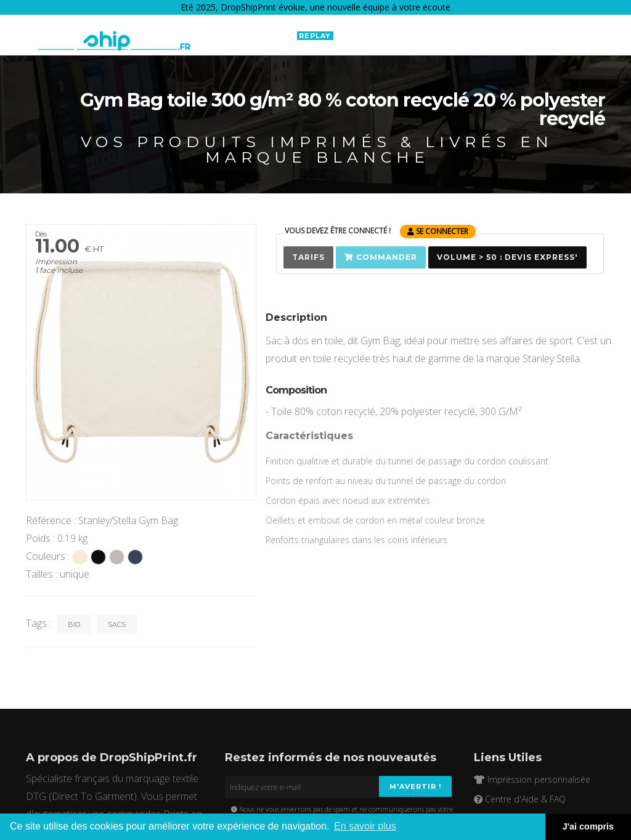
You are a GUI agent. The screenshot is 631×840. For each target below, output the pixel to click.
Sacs (117, 624)
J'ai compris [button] (588, 826)
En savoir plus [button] (365, 826)
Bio (74, 624)
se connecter (438, 231)
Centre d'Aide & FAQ (520, 799)
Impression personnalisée (532, 779)
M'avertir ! (415, 786)
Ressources (412, 36)
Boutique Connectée (236, 36)
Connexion (531, 35)
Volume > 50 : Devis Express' (507, 257)
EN (466, 35)
